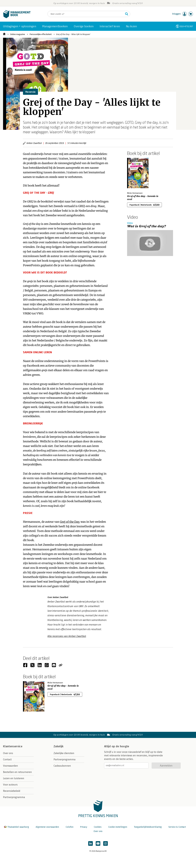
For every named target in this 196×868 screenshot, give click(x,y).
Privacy (84, 827)
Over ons (8, 753)
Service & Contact (177, 827)
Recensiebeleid (12, 791)
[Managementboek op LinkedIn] (90, 843)
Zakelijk (58, 746)
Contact (7, 759)
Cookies (98, 827)
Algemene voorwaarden (47, 827)
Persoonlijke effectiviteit (41, 34)
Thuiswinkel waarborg (17, 827)
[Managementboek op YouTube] (98, 843)
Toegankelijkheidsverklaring (148, 827)
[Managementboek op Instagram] (106, 843)
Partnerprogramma (14, 797)
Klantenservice (13, 746)
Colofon (70, 827)
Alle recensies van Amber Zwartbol (67, 636)
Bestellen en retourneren (17, 772)
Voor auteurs (10, 785)
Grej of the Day (70, 522)
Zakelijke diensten (64, 753)
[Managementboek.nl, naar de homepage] (17, 17)
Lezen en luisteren (14, 778)
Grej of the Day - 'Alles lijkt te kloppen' (73, 34)
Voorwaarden (10, 766)
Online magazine (18, 34)
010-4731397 (186, 26)
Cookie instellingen (118, 827)
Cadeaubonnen (62, 766)
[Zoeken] (86, 14)
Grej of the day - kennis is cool (143, 198)
